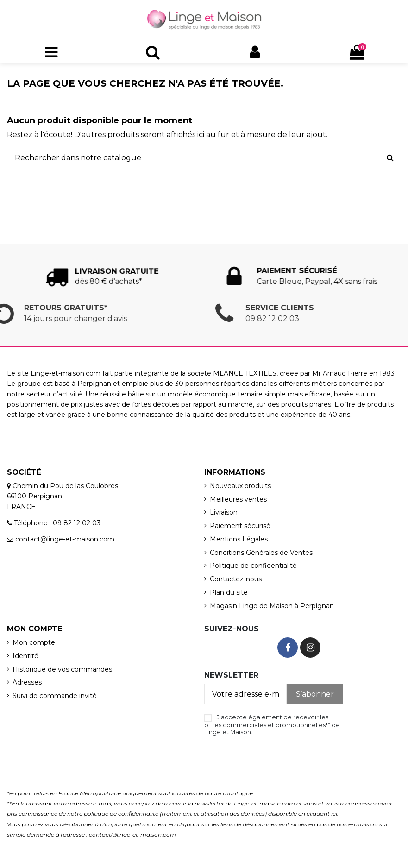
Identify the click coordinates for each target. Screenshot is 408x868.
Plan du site (229, 592)
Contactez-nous (236, 579)
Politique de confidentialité (253, 566)
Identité (25, 656)
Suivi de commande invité (55, 696)
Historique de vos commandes (62, 669)
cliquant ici (322, 814)
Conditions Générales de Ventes (261, 553)
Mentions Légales (239, 539)
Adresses (27, 682)
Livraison (224, 512)
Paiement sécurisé (240, 526)
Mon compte (34, 642)
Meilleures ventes (238, 499)
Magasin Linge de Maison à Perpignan (272, 606)
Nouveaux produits (240, 486)
